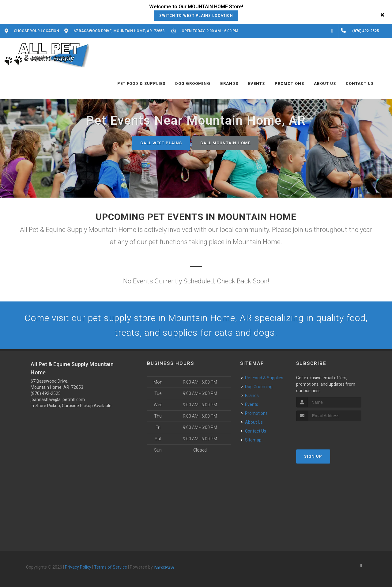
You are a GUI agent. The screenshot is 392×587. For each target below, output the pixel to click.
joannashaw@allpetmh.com (58, 400)
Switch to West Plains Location (196, 16)
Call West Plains (161, 143)
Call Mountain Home (225, 143)
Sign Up (313, 456)
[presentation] (329, 432)
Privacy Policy (78, 567)
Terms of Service (111, 567)
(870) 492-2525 (46, 393)
